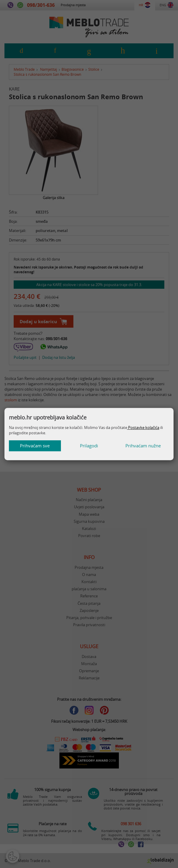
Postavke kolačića (143, 427)
